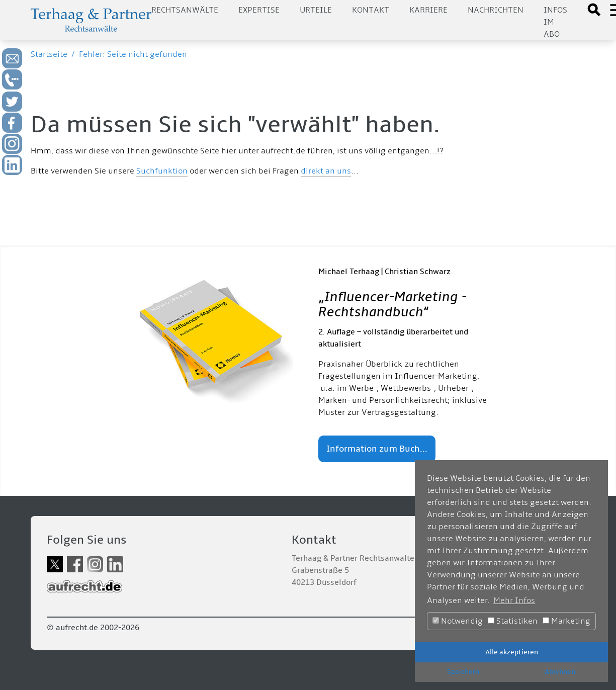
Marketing (566, 621)
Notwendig (458, 621)
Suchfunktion (162, 171)
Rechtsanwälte (185, 10)
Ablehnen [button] (560, 672)
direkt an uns (326, 171)
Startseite (49, 54)
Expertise (259, 10)
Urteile (316, 10)
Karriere (428, 10)
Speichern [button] (463, 672)
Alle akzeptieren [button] (512, 652)
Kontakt (371, 10)
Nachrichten (496, 10)
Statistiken (513, 621)
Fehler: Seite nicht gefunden (133, 54)
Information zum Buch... (377, 449)
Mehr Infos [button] (514, 600)
